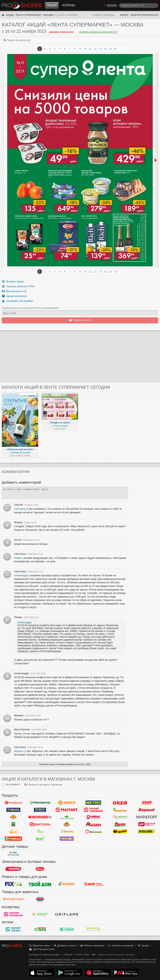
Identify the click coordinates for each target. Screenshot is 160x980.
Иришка (19, 751)
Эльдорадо (13, 869)
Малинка (93, 831)
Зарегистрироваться (144, 15)
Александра (21, 575)
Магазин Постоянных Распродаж (93, 884)
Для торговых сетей (42, 949)
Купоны (69, 5)
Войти (124, 15)
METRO (93, 803)
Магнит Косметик (13, 914)
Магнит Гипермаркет (93, 810)
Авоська (120, 817)
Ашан (93, 824)
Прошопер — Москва (22, 5)
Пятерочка (13, 803)
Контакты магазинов (121, 946)
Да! (13, 824)
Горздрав (67, 929)
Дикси (67, 803)
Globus (13, 817)
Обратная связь (39, 946)
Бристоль (40, 824)
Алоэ (40, 929)
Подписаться (80, 320)
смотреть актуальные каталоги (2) (99, 32)
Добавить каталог (65, 946)
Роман (18, 558)
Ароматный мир (13, 831)
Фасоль (67, 831)
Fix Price (13, 884)
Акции (52, 5)
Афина (40, 831)
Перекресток (40, 803)
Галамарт (67, 884)
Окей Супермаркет (147, 803)
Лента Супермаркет (29, 15)
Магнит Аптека (13, 929)
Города (143, 946)
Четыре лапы (13, 899)
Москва (49, 15)
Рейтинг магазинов (92, 946)
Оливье (93, 817)
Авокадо (147, 831)
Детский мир (13, 854)
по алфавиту (11, 785)
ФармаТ (93, 929)
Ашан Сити (120, 824)
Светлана (20, 509)
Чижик (120, 831)
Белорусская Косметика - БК (40, 914)
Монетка (120, 810)
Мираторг (147, 817)
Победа (13, 839)
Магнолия (67, 817)
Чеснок (67, 839)
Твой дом (40, 884)
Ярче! (40, 839)
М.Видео (40, 869)
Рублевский (67, 824)
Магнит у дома (67, 810)
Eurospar (40, 817)
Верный (147, 810)
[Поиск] (139, 5)
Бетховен (40, 899)
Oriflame (67, 914)
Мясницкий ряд (147, 824)
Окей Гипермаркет (120, 803)
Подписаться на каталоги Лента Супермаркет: (31, 308)
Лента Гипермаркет (13, 810)
